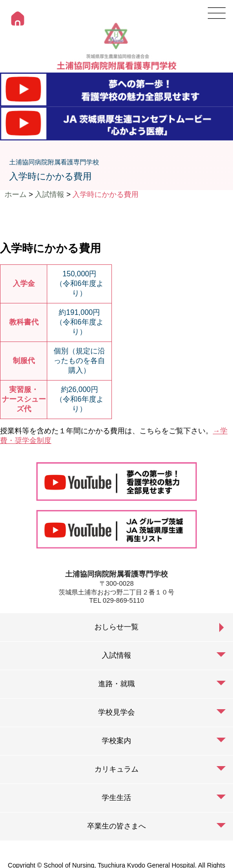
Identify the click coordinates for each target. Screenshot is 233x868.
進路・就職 (116, 684)
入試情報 (50, 194)
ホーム (16, 194)
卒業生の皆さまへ (116, 826)
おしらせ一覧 (116, 627)
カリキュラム (116, 769)
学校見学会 (116, 712)
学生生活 (116, 798)
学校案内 (116, 741)
